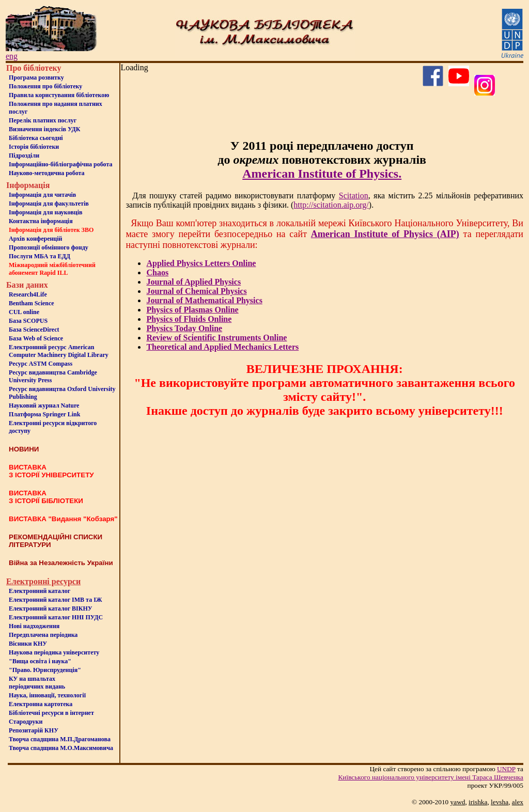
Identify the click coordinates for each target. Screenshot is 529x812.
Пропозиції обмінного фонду (49, 247)
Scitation (354, 196)
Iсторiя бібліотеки (34, 147)
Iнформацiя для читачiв (42, 195)
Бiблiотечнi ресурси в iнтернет (51, 713)
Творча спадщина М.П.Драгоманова (60, 739)
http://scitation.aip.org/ (331, 205)
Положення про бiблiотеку (45, 86)
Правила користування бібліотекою (59, 95)
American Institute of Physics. (322, 174)
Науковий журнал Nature (44, 405)
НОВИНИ (24, 449)
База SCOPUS (28, 321)
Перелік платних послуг (43, 120)
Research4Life (28, 294)
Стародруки (26, 722)
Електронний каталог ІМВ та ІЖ (56, 600)
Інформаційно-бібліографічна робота (60, 164)
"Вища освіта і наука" (40, 661)
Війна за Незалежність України (61, 563)
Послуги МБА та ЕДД (40, 256)
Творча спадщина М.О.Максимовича (61, 748)
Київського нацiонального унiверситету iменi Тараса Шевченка (431, 777)
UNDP (506, 769)
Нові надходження (34, 626)
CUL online (24, 312)
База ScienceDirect (34, 330)
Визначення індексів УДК (45, 129)
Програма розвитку (36, 77)
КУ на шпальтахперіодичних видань (37, 683)
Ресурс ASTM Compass (41, 364)
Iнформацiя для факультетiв (49, 204)
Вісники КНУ (28, 644)
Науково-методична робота (47, 173)
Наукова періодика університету (54, 652)
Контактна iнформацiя (41, 221)
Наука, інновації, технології (47, 695)
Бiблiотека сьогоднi (36, 138)
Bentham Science (32, 303)
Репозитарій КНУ (34, 730)
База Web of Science (36, 338)
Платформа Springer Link (44, 414)
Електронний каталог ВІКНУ (51, 608)
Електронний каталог (40, 591)
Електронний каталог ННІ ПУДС (56, 617)
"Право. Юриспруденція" (45, 670)
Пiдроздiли (24, 155)
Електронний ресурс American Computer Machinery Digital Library (59, 351)
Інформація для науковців (45, 212)
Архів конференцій (36, 239)
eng (12, 56)
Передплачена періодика (43, 635)
